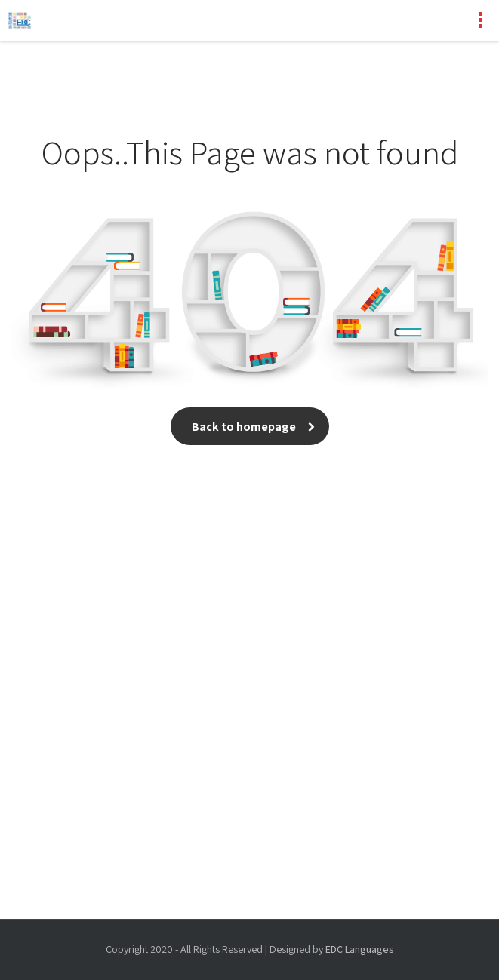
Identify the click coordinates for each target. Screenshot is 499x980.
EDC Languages (360, 949)
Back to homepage (250, 427)
